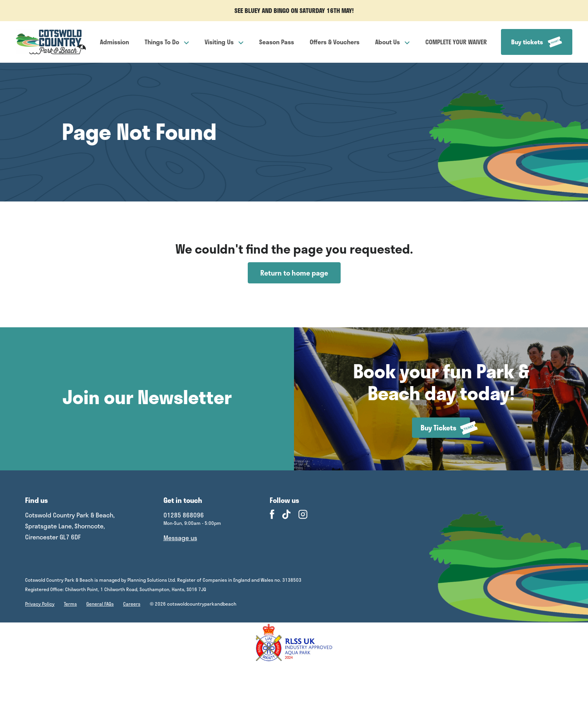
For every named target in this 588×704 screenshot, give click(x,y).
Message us (180, 538)
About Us (392, 42)
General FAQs (100, 604)
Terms (70, 604)
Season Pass (277, 42)
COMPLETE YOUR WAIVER (456, 42)
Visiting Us (224, 42)
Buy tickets (537, 42)
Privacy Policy (40, 604)
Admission (114, 42)
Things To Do (167, 42)
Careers (132, 604)
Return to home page (294, 273)
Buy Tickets (445, 428)
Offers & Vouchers (335, 42)
